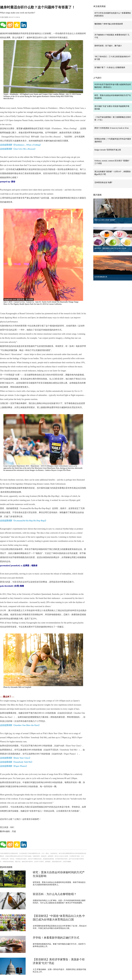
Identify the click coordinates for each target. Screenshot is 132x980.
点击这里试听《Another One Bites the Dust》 (20, 725)
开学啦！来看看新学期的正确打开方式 (56, 938)
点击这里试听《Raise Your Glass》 (16, 758)
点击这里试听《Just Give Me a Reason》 (18, 149)
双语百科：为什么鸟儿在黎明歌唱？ (55, 894)
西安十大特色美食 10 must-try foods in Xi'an (112, 128)
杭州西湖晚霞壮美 (101, 277)
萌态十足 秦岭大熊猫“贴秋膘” (105, 220)
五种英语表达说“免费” (103, 182)
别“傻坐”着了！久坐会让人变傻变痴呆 (110, 67)
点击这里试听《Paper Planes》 (14, 766)
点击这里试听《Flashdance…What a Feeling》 (21, 145)
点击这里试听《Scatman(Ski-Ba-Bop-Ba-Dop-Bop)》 (24, 521)
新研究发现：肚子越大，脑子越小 (108, 46)
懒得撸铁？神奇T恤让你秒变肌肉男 (109, 24)
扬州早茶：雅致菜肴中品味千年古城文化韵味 (110, 248)
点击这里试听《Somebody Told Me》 (17, 762)
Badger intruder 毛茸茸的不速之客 (108, 150)
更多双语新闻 (6, 867)
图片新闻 (97, 195)
